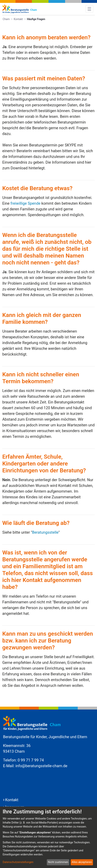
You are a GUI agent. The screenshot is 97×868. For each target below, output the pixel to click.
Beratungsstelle (45, 532)
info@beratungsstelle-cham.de (41, 766)
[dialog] (48, 837)
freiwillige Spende (25, 203)
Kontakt (12, 800)
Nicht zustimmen (58, 862)
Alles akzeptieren (82, 862)
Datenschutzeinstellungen (18, 862)
